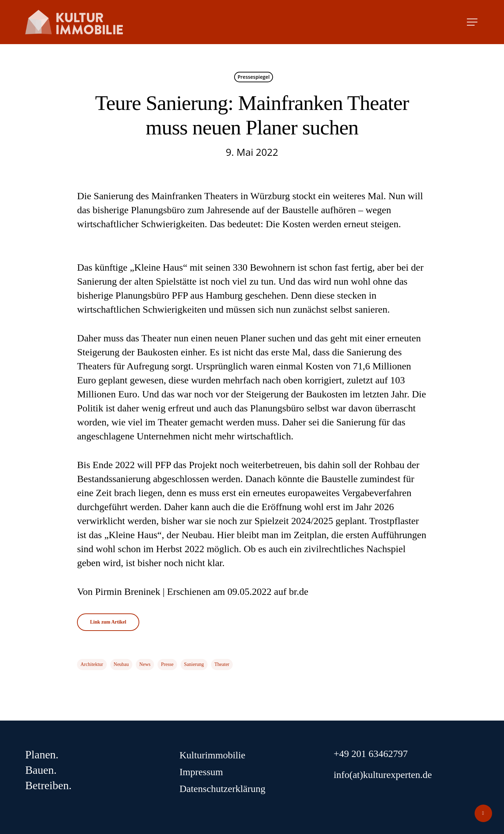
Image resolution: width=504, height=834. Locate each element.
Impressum (201, 772)
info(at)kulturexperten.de (383, 775)
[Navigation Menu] (473, 22)
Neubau (121, 664)
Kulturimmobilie (212, 755)
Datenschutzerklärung (223, 789)
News (145, 664)
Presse (167, 664)
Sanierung (194, 664)
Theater (222, 664)
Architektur (92, 664)
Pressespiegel (254, 77)
